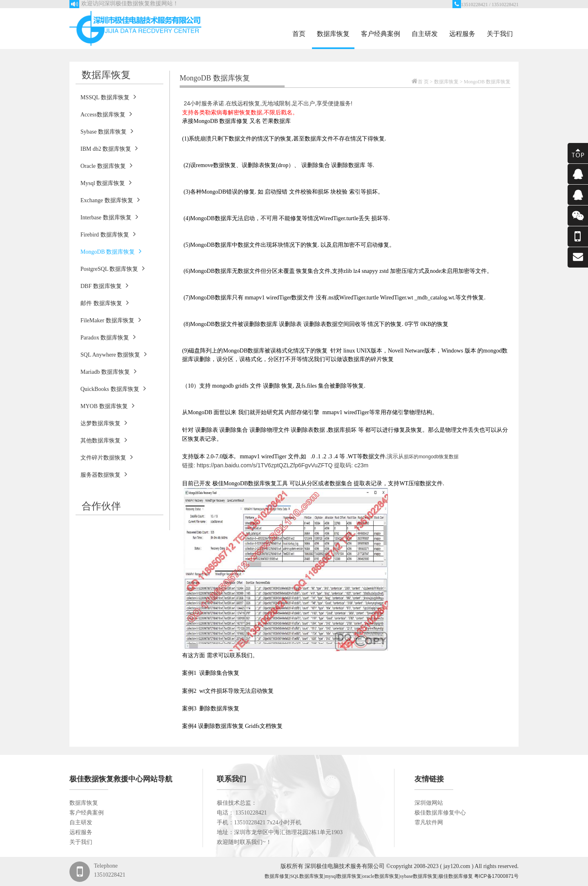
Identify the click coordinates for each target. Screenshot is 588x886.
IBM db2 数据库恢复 (109, 148)
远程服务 (462, 34)
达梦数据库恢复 (104, 423)
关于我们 (500, 34)
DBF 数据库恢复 (104, 286)
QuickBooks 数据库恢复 (113, 388)
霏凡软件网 (429, 822)
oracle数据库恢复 (380, 876)
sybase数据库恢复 (419, 876)
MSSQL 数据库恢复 (108, 97)
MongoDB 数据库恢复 (111, 251)
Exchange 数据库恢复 (110, 200)
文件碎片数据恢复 (107, 457)
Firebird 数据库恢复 (108, 234)
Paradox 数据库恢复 (108, 337)
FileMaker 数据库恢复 (111, 320)
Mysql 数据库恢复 (106, 183)
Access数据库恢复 (106, 114)
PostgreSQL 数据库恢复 (112, 268)
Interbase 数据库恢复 (109, 217)
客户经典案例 (381, 34)
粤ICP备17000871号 (496, 876)
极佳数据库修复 (456, 876)
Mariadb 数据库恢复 (108, 371)
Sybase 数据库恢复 (107, 131)
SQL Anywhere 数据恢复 (114, 354)
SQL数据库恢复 (307, 876)
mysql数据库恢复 (343, 876)
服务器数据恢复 (104, 474)
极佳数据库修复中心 (440, 813)
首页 (299, 34)
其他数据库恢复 (104, 440)
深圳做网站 (429, 803)
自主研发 (425, 34)
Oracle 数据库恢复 (106, 165)
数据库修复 (277, 876)
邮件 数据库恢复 (105, 303)
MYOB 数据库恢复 (107, 406)
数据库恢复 (333, 34)
